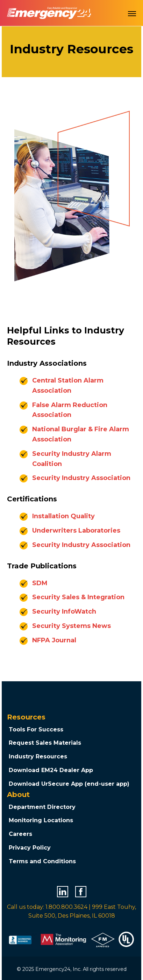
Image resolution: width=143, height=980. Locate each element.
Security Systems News (71, 626)
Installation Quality (63, 516)
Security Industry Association (81, 478)
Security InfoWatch (64, 611)
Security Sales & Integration (78, 597)
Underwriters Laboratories (76, 530)
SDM (40, 583)
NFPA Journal (54, 640)
